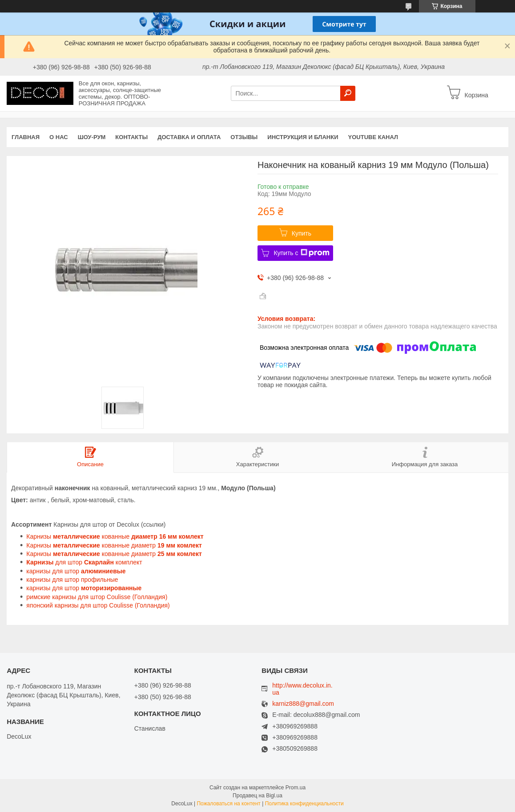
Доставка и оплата (189, 137)
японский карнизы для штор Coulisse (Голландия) (98, 605)
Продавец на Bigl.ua (257, 796)
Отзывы (244, 137)
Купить (302, 233)
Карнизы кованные (115, 536)
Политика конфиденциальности (304, 804)
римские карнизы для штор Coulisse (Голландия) (97, 597)
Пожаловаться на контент (228, 804)
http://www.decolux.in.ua (302, 689)
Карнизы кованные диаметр (114, 545)
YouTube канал (373, 137)
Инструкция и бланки (303, 137)
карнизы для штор (77, 571)
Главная (26, 137)
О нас (59, 137)
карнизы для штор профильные (72, 580)
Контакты (131, 137)
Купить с (301, 253)
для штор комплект (84, 562)
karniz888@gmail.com (303, 704)
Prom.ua (296, 788)
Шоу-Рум (92, 137)
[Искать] (348, 93)
